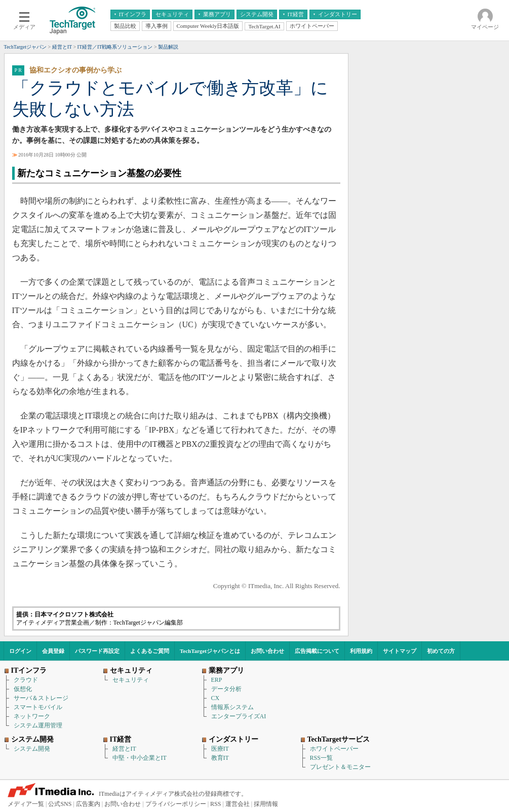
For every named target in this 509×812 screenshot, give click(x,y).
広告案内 (88, 804)
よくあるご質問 (150, 651)
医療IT (220, 749)
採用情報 (266, 804)
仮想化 (23, 689)
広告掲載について (317, 651)
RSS (216, 804)
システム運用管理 (38, 725)
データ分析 (226, 689)
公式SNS (60, 804)
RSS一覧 (321, 758)
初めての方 (441, 651)
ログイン (20, 651)
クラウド (26, 680)
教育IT (220, 758)
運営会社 (238, 804)
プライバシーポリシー (176, 804)
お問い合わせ (267, 651)
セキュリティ (131, 680)
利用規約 (361, 651)
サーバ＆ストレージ (41, 698)
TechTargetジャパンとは (210, 651)
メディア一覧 (26, 804)
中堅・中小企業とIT (140, 758)
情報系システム (232, 707)
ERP (217, 680)
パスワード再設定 (97, 651)
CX (216, 698)
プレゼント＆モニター (340, 767)
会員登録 (53, 651)
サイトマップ (400, 651)
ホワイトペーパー (334, 749)
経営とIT (124, 749)
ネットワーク (32, 716)
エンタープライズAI (239, 716)
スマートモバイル (38, 707)
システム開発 (32, 749)
